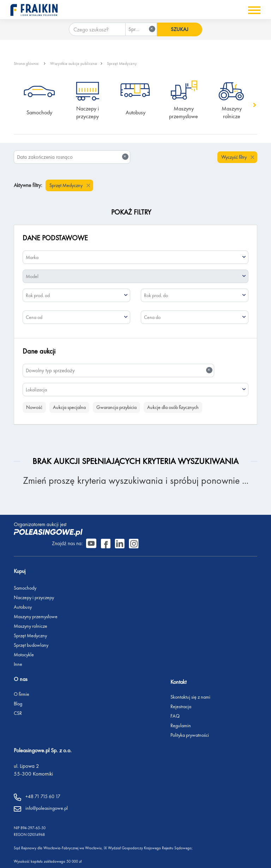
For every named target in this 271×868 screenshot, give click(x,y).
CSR (18, 699)
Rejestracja (192, 693)
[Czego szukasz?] (97, 29)
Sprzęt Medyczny (122, 64)
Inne (18, 650)
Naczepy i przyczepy (88, 112)
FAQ (187, 702)
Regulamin (192, 712)
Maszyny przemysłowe (183, 112)
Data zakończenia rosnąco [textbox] (73, 157)
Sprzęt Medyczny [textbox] (142, 29)
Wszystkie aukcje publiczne (74, 64)
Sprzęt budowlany (31, 631)
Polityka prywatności (201, 721)
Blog (18, 690)
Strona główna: (27, 64)
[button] (254, 105)
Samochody (39, 112)
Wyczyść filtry (234, 157)
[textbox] (135, 257)
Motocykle (24, 640)
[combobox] (140, 29)
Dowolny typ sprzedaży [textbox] (119, 370)
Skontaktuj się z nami (202, 683)
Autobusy (135, 112)
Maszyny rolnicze (232, 112)
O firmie (22, 680)
